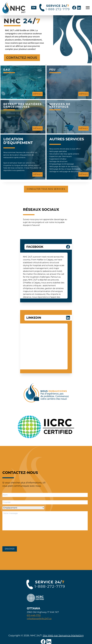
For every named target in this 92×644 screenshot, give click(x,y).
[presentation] (21, 538)
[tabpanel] (46, 39)
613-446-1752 (34, 615)
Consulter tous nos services (46, 189)
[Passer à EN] (34, 8)
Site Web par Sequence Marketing (63, 635)
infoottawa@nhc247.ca (39, 619)
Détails (37, 94)
